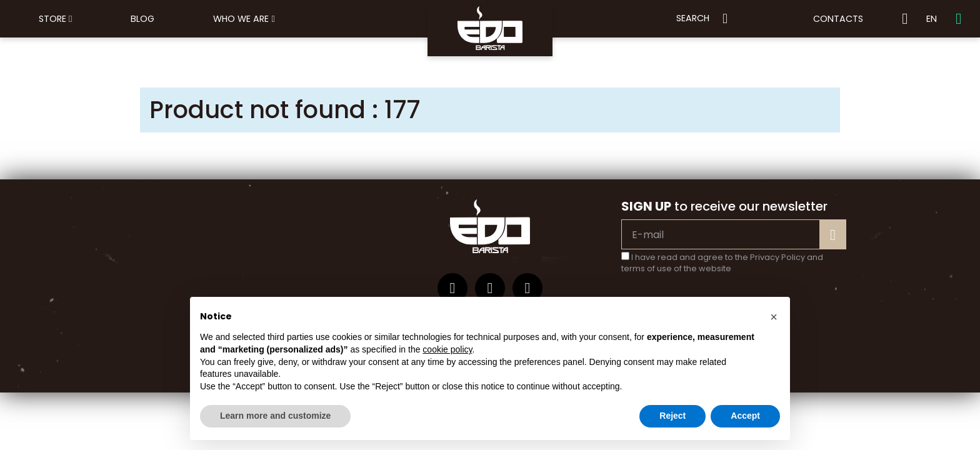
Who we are (244, 19)
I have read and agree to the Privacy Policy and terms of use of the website (722, 263)
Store (55, 19)
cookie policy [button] (447, 349)
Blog (142, 19)
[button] (774, 317)
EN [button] (932, 19)
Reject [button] (672, 416)
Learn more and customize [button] (275, 416)
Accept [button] (745, 416)
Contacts (838, 19)
